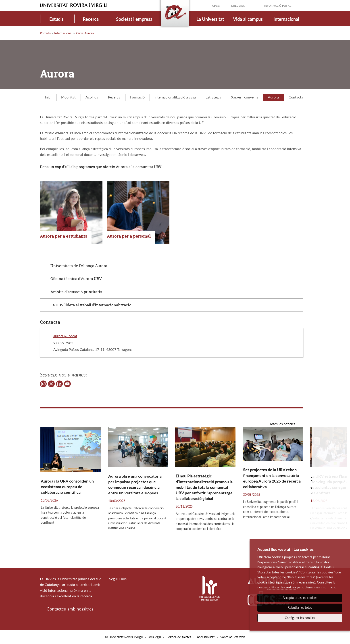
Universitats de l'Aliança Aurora (79, 266)
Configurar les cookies (300, 618)
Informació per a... (278, 6)
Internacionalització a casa (175, 97)
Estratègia (213, 97)
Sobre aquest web (233, 637)
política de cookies (282, 587)
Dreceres (238, 6)
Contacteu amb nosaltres (70, 609)
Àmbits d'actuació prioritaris (76, 292)
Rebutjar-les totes (300, 607)
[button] (329, 490)
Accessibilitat (206, 637)
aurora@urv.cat (65, 336)
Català (216, 6)
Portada (45, 33)
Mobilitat (68, 97)
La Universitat (210, 19)
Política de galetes (179, 637)
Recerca (91, 19)
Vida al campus (248, 19)
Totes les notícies (282, 424)
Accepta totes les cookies (300, 598)
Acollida (92, 97)
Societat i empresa (134, 19)
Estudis (56, 19)
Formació (137, 97)
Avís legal (155, 637)
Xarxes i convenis (245, 97)
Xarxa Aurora (85, 33)
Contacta (296, 97)
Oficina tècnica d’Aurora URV (76, 279)
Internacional (286, 19)
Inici (48, 97)
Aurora (273, 97)
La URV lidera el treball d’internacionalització (91, 305)
